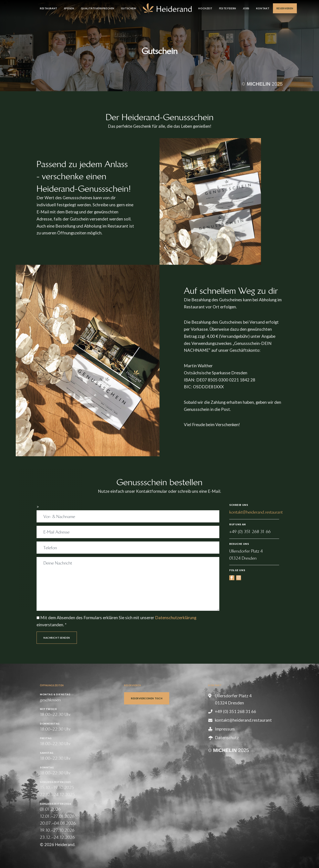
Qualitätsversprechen (98, 8)
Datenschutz (227, 738)
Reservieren (285, 8)
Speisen (69, 8)
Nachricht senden (57, 638)
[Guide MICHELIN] (262, 83)
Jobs (246, 8)
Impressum (225, 729)
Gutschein (129, 8)
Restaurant (49, 8)
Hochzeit (205, 8)
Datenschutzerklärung (176, 618)
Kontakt (263, 8)
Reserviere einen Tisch (147, 698)
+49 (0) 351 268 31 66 (250, 532)
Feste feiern (228, 8)
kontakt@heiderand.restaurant (256, 512)
